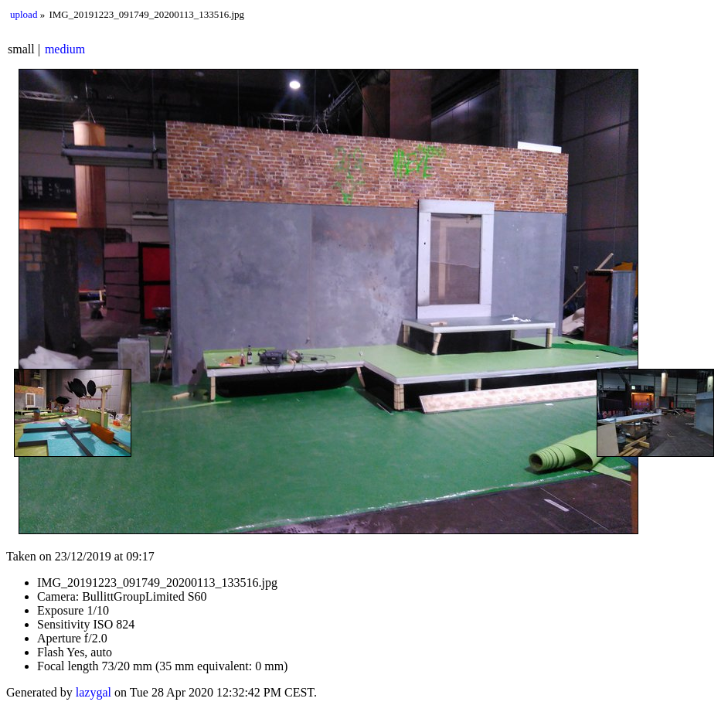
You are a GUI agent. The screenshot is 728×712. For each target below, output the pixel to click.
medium (65, 49)
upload (24, 14)
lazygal (94, 692)
